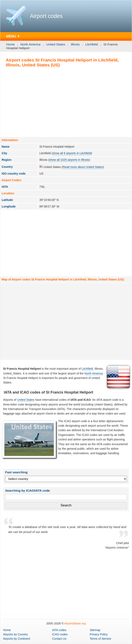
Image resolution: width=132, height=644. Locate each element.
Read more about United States (83, 167)
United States (56, 44)
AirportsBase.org (75, 623)
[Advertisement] (66, 102)
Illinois (75, 44)
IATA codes (59, 630)
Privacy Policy (99, 634)
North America (31, 44)
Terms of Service (100, 639)
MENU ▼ (13, 36)
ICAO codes (60, 634)
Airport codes (46, 16)
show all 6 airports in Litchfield (72, 153)
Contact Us (59, 639)
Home (10, 44)
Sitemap (95, 630)
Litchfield (91, 44)
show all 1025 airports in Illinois (69, 160)
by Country (15, 634)
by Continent (17, 639)
